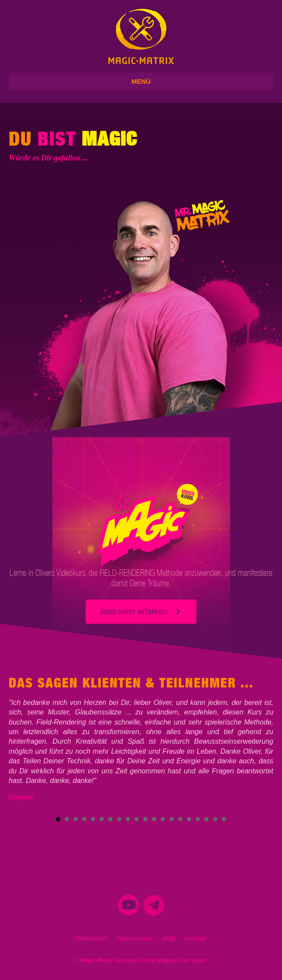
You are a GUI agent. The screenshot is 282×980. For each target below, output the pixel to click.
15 (180, 819)
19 (215, 819)
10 (137, 819)
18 (206, 819)
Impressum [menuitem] (92, 938)
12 (154, 819)
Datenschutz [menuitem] (135, 938)
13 (163, 819)
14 (172, 819)
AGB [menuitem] (169, 938)
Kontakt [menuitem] (195, 938)
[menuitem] (128, 908)
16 (189, 819)
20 (224, 819)
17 (198, 819)
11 (145, 819)
